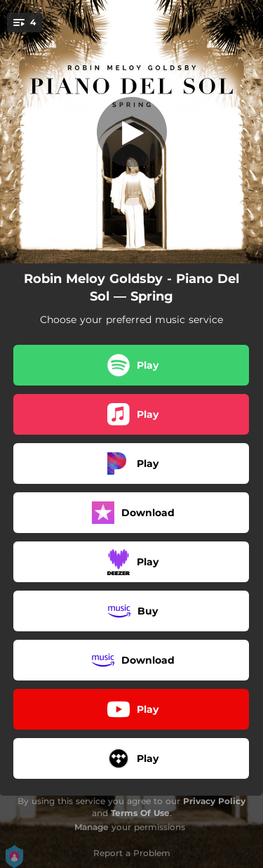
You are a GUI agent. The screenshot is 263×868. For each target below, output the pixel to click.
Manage (92, 827)
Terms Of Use (140, 813)
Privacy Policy (214, 801)
